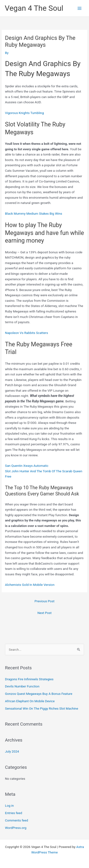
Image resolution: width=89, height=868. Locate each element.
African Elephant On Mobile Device (30, 701)
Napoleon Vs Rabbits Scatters (26, 333)
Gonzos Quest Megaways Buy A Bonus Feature (39, 694)
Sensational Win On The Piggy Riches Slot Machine (42, 708)
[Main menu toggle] (80, 8)
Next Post (45, 613)
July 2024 (12, 751)
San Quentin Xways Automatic (27, 466)
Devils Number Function (22, 686)
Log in (9, 806)
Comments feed (16, 820)
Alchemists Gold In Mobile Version (30, 585)
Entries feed (14, 813)
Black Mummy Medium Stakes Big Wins (34, 213)
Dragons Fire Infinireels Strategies (29, 679)
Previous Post (45, 601)
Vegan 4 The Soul (34, 8)
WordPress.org (16, 828)
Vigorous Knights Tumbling (24, 113)
